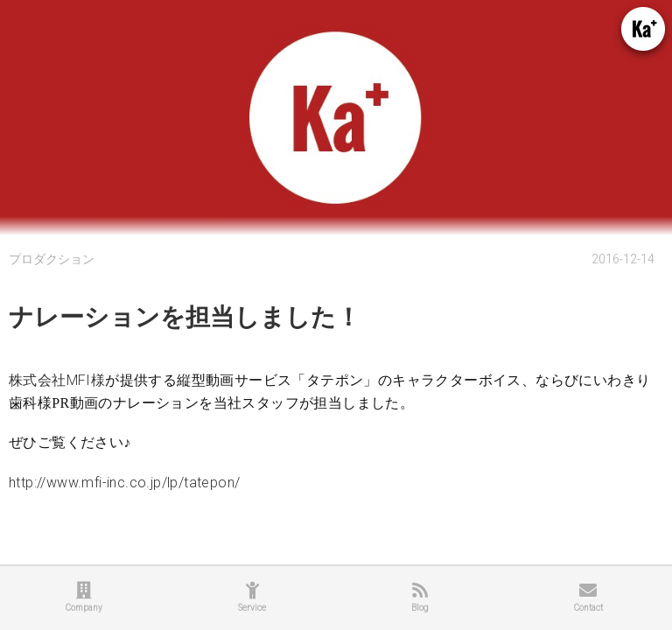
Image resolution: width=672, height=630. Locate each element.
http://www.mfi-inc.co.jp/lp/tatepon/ (124, 483)
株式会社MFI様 (57, 380)
